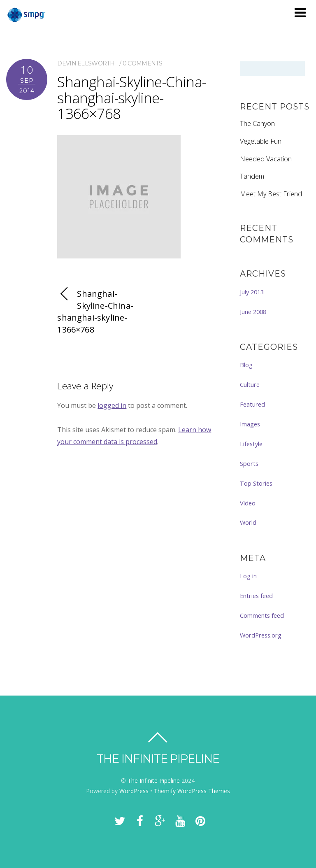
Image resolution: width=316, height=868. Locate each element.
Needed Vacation (266, 159)
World (248, 522)
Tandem (252, 176)
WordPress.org (261, 635)
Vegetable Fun (261, 141)
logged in (112, 405)
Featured (252, 404)
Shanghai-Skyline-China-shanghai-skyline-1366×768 (131, 98)
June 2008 (253, 312)
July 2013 (252, 292)
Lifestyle (251, 444)
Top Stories (256, 483)
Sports (249, 463)
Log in (248, 576)
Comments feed (262, 615)
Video (248, 503)
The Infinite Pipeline (154, 781)
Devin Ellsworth (86, 63)
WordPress (134, 791)
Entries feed (256, 596)
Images (250, 424)
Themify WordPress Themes (192, 791)
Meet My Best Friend (271, 194)
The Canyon (257, 123)
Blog (246, 365)
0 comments (142, 63)
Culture (250, 384)
